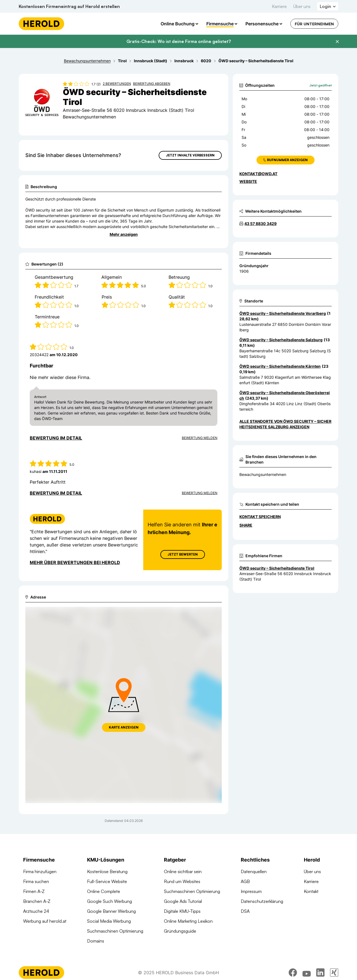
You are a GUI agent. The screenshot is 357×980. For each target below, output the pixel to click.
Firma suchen (36, 881)
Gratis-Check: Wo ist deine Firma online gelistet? (179, 41)
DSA (245, 911)
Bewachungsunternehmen (263, 474)
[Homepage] (41, 24)
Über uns (302, 6)
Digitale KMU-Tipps (182, 911)
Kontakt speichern (260, 517)
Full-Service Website (107, 881)
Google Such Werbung (109, 901)
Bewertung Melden (200, 438)
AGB (245, 881)
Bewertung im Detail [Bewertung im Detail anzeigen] (56, 438)
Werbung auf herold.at (45, 921)
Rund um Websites (182, 881)
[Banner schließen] (337, 42)
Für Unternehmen (314, 24)
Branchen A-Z (37, 901)
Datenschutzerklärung (262, 901)
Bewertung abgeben (152, 84)
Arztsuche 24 (36, 911)
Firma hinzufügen (40, 871)
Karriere (279, 6)
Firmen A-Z (34, 891)
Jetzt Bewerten (183, 554)
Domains (96, 941)
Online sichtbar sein (183, 871)
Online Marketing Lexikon (188, 921)
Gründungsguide (180, 931)
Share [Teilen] (246, 525)
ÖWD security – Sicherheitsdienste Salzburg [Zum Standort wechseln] (281, 340)
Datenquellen (254, 871)
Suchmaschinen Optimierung (115, 931)
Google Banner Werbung (111, 911)
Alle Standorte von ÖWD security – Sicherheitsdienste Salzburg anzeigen (285, 424)
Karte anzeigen (124, 727)
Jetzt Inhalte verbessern (190, 155)
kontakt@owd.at (258, 174)
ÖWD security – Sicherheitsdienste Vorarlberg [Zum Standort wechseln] (283, 313)
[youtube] (307, 973)
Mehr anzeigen (124, 234)
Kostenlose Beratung (107, 871)
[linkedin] (320, 973)
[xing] (334, 973)
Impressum (251, 891)
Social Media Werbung (109, 921)
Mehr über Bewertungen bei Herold (75, 562)
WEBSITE (248, 181)
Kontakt (311, 891)
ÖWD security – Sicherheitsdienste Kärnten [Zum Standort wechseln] (280, 366)
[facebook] (293, 973)
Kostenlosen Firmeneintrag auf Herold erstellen (69, 6)
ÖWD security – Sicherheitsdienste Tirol (277, 568)
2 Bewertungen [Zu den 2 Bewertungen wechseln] (117, 84)
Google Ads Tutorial (183, 901)
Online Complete (104, 891)
